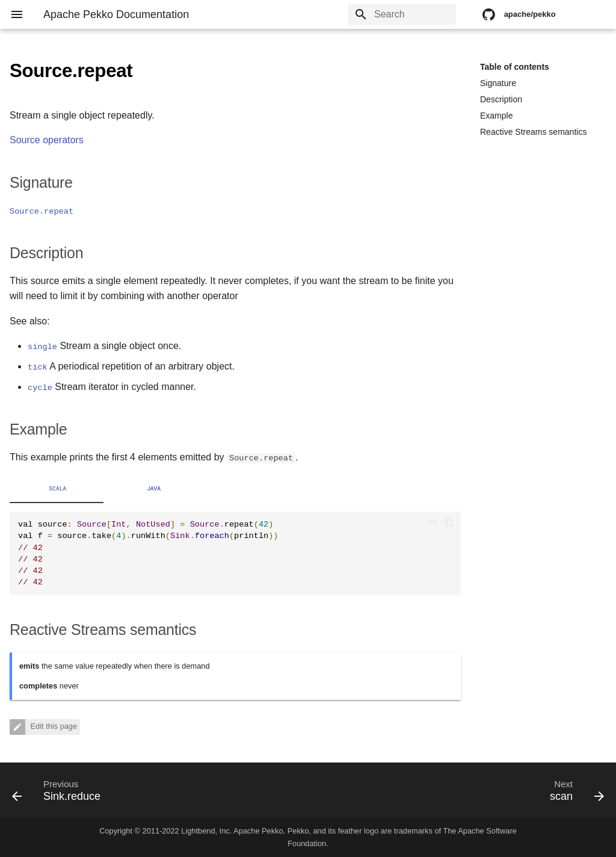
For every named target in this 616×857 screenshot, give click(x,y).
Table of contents (515, 67)
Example (496, 116)
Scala (57, 489)
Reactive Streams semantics (533, 132)
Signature (498, 83)
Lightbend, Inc (205, 831)
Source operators (47, 140)
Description (501, 99)
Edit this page (53, 727)
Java (154, 489)
